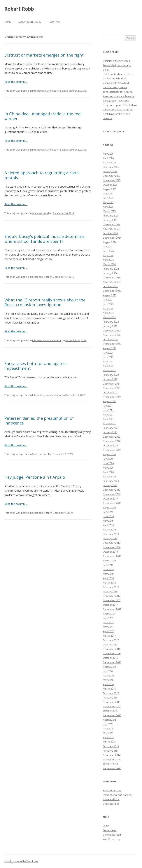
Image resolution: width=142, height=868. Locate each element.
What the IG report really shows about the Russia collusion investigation (45, 302)
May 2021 (108, 415)
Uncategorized (111, 804)
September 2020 (112, 450)
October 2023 (110, 286)
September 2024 (112, 238)
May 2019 (108, 521)
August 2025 (110, 189)
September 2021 (112, 397)
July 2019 (108, 512)
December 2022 (112, 331)
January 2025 (110, 220)
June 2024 (108, 251)
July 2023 (108, 300)
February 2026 (111, 167)
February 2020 (111, 481)
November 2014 (112, 759)
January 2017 (110, 645)
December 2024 (112, 224)
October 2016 (110, 658)
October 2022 (110, 339)
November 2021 (112, 388)
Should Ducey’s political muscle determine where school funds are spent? (44, 239)
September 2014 (112, 768)
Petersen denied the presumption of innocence (39, 420)
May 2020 (108, 468)
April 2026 (108, 158)
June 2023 (108, 304)
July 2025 (108, 193)
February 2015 (111, 746)
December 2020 (112, 437)
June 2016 (108, 675)
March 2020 (109, 476)
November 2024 (112, 229)
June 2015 (108, 729)
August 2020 (110, 454)
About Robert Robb (30, 22)
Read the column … (16, 82)
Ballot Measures (112, 790)
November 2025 (112, 180)
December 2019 (112, 490)
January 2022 (110, 379)
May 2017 (108, 627)
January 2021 (110, 432)
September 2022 (112, 344)
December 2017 (112, 596)
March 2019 (109, 530)
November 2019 (112, 494)
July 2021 (108, 406)
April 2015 (108, 737)
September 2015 (112, 715)
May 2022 (108, 361)
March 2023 (109, 317)
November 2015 (112, 706)
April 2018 (108, 578)
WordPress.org (111, 839)
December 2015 (112, 702)
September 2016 (112, 662)
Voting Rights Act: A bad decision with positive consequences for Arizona (118, 87)
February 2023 (111, 322)
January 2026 (110, 171)
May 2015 (108, 733)
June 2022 (108, 357)
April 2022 (108, 366)
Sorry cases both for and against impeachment (36, 366)
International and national (47, 91)
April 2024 (108, 260)
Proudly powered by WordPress (21, 861)
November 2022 (112, 335)
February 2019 (111, 534)
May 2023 (108, 308)
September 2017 (112, 609)
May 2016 (108, 680)
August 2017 (110, 614)
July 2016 (108, 671)
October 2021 (110, 392)
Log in (106, 826)
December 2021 (112, 384)
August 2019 (110, 507)
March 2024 (109, 264)
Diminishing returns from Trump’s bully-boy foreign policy (117, 65)
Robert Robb (19, 9)
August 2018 (110, 560)
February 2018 (111, 587)
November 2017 (112, 600)
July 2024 (108, 247)
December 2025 (112, 176)
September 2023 (112, 291)
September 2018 (112, 556)
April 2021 (108, 419)
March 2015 (109, 742)
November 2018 (112, 547)
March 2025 (109, 211)
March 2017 (109, 636)
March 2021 (109, 423)
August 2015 (110, 720)
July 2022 (108, 353)
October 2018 (110, 552)
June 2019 (108, 516)
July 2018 (108, 565)
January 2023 (110, 326)
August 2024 (110, 242)
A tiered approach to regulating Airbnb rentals (42, 175)
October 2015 (110, 711)
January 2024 (110, 273)
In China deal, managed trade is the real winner (43, 116)
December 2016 (112, 649)
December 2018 (112, 543)
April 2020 (108, 472)
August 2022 (110, 348)
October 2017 (110, 605)
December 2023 (112, 277)
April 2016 (108, 684)
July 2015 (108, 724)
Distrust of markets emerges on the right (44, 55)
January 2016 (110, 698)
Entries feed (110, 830)
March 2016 (109, 689)
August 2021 (110, 401)
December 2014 (112, 755)
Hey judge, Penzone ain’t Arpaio (35, 477)
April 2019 (108, 525)
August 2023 (110, 295)
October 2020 (110, 446)
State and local (41, 213)
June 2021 (108, 410)
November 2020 (112, 441)
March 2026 (109, 163)
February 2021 (111, 428)
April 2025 (108, 207)
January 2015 (110, 751)
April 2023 (108, 313)
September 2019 (112, 503)
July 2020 (108, 459)
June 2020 (108, 463)
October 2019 (110, 499)
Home (8, 22)
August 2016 (110, 667)
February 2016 (111, 693)
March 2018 (109, 583)
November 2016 (112, 653)
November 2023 (112, 282)
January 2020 (110, 485)
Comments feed (112, 835)
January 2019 (110, 538)
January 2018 (110, 591)
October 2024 (110, 233)
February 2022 (111, 375)
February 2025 (111, 216)
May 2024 (108, 255)
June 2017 (108, 622)
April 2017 (108, 631)
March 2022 (109, 370)
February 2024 (111, 269)
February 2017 (111, 640)
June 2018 (108, 569)
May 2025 (108, 202)
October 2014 (110, 764)
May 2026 (108, 154)
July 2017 (108, 618)
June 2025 (108, 198)
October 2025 (110, 185)
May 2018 (108, 574)
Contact (55, 22)
